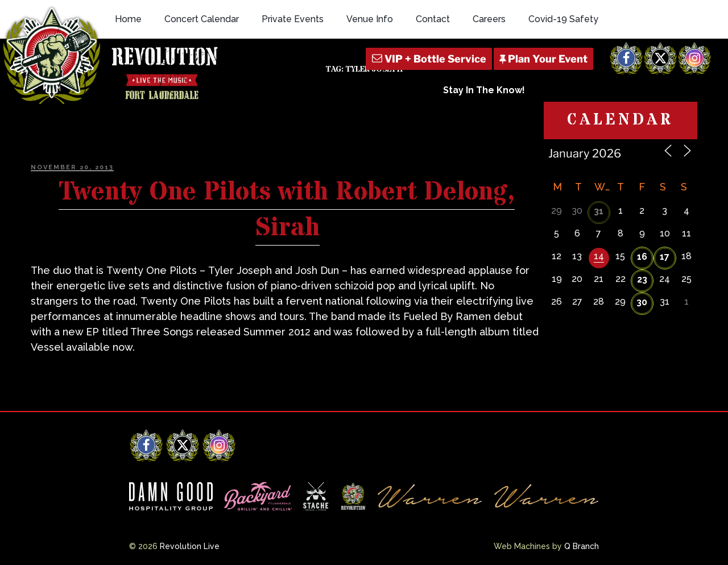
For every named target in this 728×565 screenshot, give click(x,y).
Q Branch (582, 546)
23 (642, 279)
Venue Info (370, 19)
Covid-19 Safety (563, 19)
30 (642, 302)
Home (128, 19)
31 (599, 211)
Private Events (293, 19)
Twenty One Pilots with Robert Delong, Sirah (287, 210)
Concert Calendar (202, 19)
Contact (433, 19)
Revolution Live (190, 546)
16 (642, 257)
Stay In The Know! (484, 90)
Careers (489, 19)
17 (665, 257)
